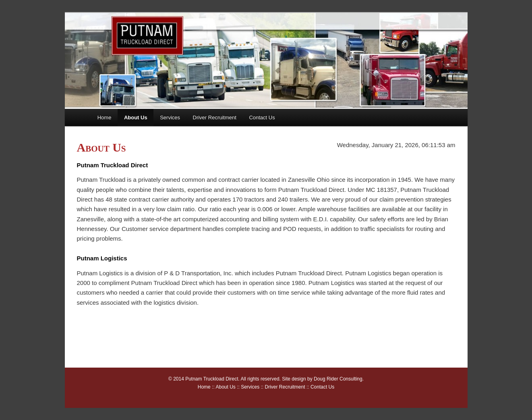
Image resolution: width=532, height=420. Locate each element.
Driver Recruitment (215, 117)
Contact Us (262, 117)
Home (105, 117)
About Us (136, 117)
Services (170, 117)
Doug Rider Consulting (338, 379)
